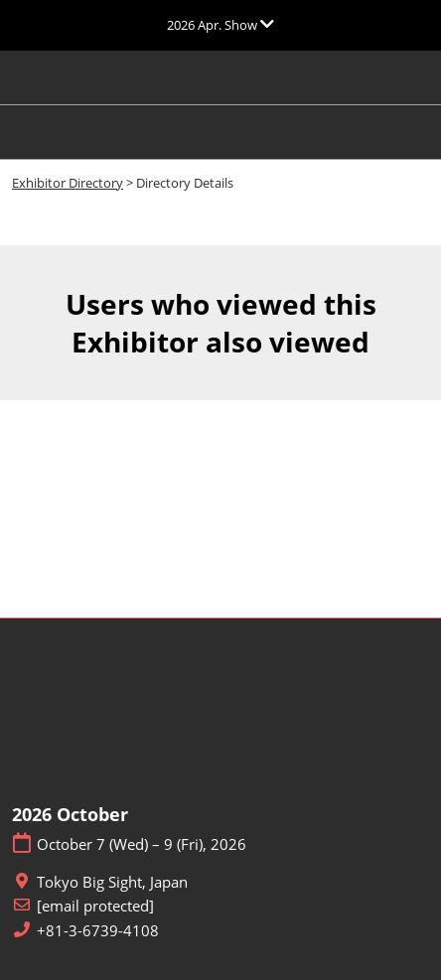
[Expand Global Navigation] (220, 25)
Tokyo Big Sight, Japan (112, 882)
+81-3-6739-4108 (98, 931)
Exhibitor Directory (68, 183)
